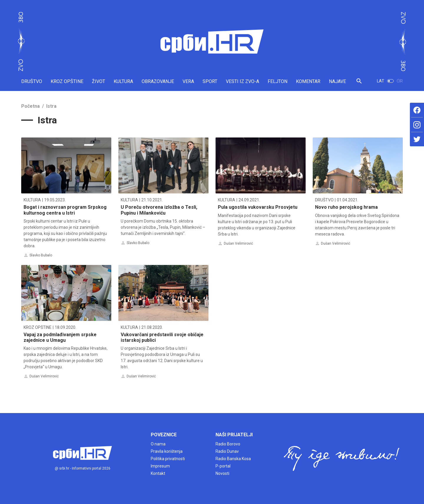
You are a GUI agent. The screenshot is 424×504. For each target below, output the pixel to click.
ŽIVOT (98, 81)
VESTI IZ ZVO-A (242, 81)
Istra (51, 106)
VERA (188, 81)
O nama (158, 444)
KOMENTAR (308, 81)
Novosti (222, 473)
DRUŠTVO (32, 81)
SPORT (210, 81)
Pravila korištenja (167, 451)
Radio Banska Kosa (233, 459)
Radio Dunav (227, 451)
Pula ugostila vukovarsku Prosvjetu (258, 207)
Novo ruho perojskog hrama (346, 207)
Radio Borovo (228, 444)
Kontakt (158, 473)
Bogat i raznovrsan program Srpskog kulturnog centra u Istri (65, 210)
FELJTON (278, 81)
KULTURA (123, 81)
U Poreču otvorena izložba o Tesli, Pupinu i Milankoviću (159, 210)
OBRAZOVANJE (158, 81)
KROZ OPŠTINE (67, 81)
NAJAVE (337, 81)
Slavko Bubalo (41, 255)
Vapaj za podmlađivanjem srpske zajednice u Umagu (60, 337)
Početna (30, 106)
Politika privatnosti (168, 459)
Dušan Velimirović (238, 243)
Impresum (160, 466)
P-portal (223, 466)
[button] (359, 83)
